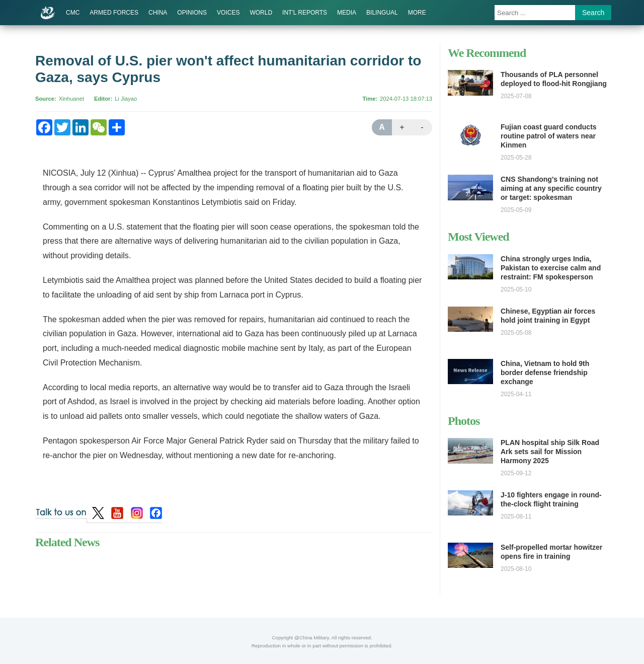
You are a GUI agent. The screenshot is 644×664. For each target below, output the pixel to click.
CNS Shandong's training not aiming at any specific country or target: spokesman (551, 188)
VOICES (228, 13)
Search (593, 13)
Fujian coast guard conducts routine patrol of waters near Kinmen (549, 136)
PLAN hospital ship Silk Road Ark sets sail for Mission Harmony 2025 (550, 452)
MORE (417, 13)
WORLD (261, 13)
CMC (73, 13)
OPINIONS (192, 13)
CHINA (158, 13)
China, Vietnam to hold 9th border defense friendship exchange (545, 373)
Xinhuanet (71, 99)
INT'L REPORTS (305, 13)
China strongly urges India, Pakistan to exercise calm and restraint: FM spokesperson (551, 268)
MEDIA (347, 13)
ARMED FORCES (114, 13)
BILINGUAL (382, 13)
